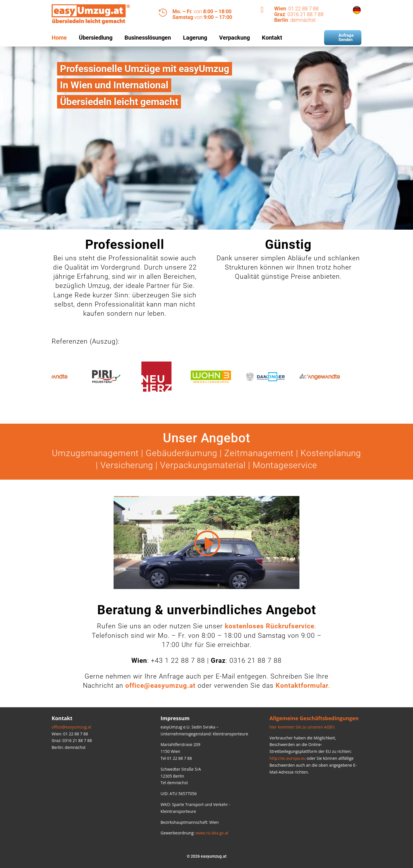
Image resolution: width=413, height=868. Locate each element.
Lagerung (195, 38)
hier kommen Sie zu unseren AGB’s (302, 727)
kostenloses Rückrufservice (270, 626)
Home (59, 38)
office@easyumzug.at (72, 727)
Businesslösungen (148, 38)
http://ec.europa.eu (288, 758)
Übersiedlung (96, 38)
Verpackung (234, 38)
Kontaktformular (302, 686)
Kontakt (272, 38)
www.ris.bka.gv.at (212, 833)
